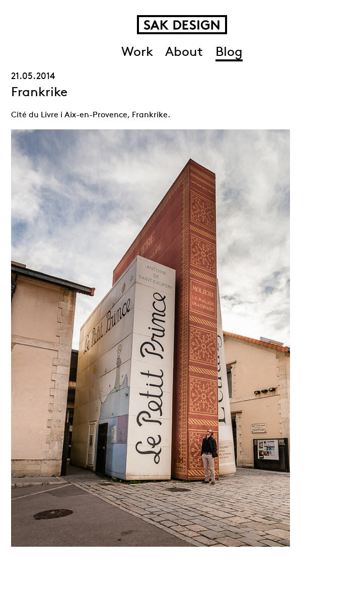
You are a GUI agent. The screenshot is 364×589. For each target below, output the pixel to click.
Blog (229, 53)
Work (137, 53)
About (184, 53)
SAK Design (182, 25)
